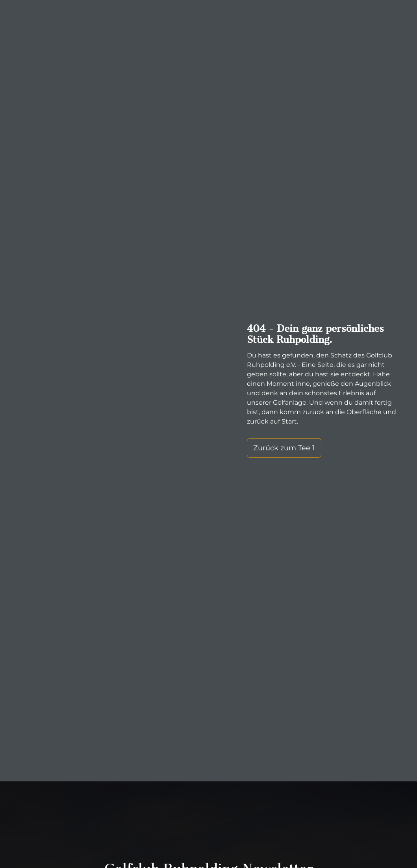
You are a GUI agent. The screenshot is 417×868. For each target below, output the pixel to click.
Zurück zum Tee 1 (284, 448)
